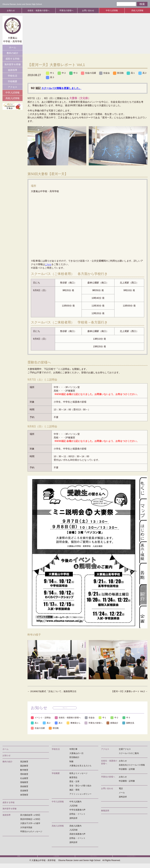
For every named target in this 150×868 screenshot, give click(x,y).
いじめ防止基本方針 (56, 859)
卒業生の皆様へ (66, 11)
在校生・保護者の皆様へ (39, 11)
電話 (121, 789)
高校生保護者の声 (77, 835)
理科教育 (24, 775)
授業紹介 (118, 724)
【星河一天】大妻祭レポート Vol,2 (128, 692)
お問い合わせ (88, 11)
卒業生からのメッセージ (31, 832)
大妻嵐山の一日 (76, 754)
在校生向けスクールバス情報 (132, 766)
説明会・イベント (77, 815)
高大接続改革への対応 (30, 816)
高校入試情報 (137, 11)
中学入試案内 (75, 802)
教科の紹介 (13, 53)
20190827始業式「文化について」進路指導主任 (54, 692)
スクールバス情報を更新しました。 (63, 88)
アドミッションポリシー (80, 795)
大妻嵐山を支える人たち (80, 766)
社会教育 (24, 779)
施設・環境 (74, 791)
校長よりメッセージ (78, 774)
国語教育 (24, 767)
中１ (50, 73)
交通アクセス (125, 750)
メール (122, 793)
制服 (71, 762)
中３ (74, 73)
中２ (62, 73)
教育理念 (73, 778)
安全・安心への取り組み (80, 786)
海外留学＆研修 (13, 64)
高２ (50, 78)
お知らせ (11, 11)
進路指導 (13, 70)
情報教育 (24, 783)
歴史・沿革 (74, 782)
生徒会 (107, 73)
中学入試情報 (112, 11)
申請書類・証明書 (127, 770)
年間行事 (73, 750)
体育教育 (24, 796)
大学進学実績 (26, 828)
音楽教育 (24, 791)
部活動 (121, 73)
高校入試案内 (75, 827)
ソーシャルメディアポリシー (131, 859)
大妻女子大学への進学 (30, 824)
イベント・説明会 (42, 718)
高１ (134, 73)
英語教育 (24, 762)
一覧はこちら (66, 708)
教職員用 (105, 811)
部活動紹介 (74, 758)
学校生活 (13, 76)
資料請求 (73, 819)
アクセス (13, 87)
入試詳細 (73, 806)
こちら (48, 265)
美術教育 (24, 787)
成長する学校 (13, 59)
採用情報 (19, 859)
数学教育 (24, 771)
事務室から (77, 724)
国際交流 (37, 729)
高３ (62, 78)
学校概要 (13, 81)
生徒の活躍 (90, 73)
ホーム (13, 47)
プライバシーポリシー (94, 859)
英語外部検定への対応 (30, 820)
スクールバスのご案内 (129, 754)
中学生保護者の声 (77, 811)
